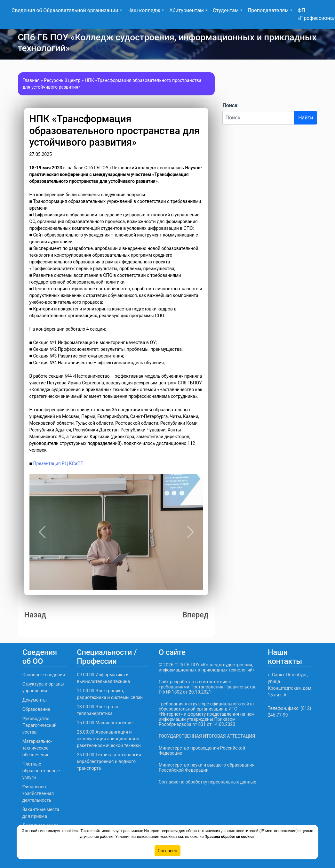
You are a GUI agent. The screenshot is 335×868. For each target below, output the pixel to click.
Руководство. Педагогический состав (40, 725)
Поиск (230, 105)
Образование (36, 709)
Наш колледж (144, 10)
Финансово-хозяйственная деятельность (38, 793)
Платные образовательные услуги (41, 771)
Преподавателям (268, 10)
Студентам (226, 10)
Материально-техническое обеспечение (37, 748)
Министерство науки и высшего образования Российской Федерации (207, 768)
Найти (306, 118)
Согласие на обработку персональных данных (207, 782)
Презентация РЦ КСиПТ (58, 463)
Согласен (167, 851)
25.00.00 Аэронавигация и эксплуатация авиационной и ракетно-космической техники (109, 739)
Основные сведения (44, 675)
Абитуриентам (187, 10)
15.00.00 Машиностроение (105, 723)
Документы (35, 700)
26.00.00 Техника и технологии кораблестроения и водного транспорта (109, 761)
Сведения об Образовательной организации (65, 10)
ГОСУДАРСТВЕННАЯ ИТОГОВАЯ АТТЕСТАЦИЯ (207, 736)
